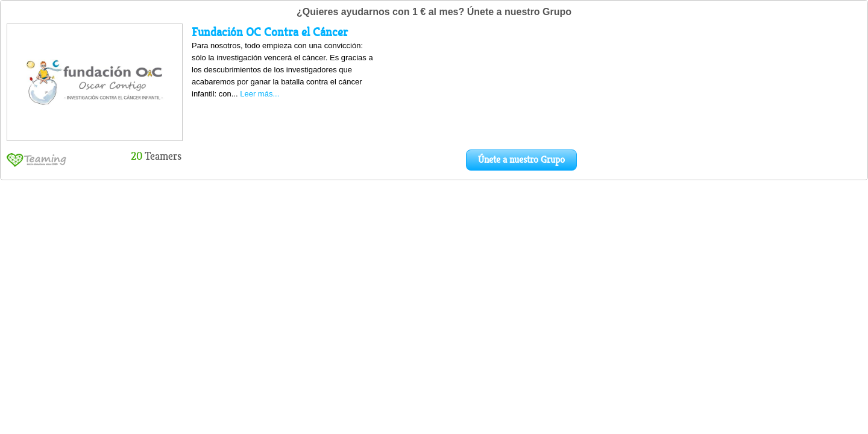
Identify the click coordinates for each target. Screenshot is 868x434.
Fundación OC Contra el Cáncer (270, 32)
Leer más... (259, 94)
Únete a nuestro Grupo (521, 160)
